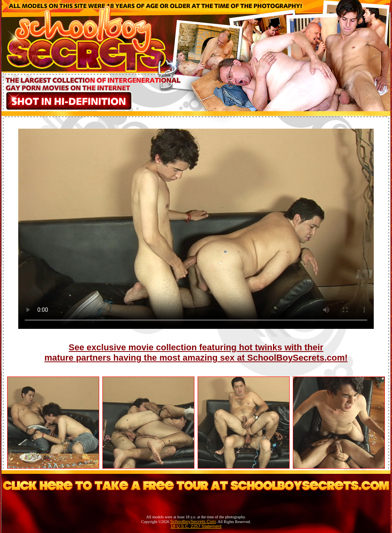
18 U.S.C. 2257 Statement (196, 526)
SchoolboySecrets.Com (193, 521)
